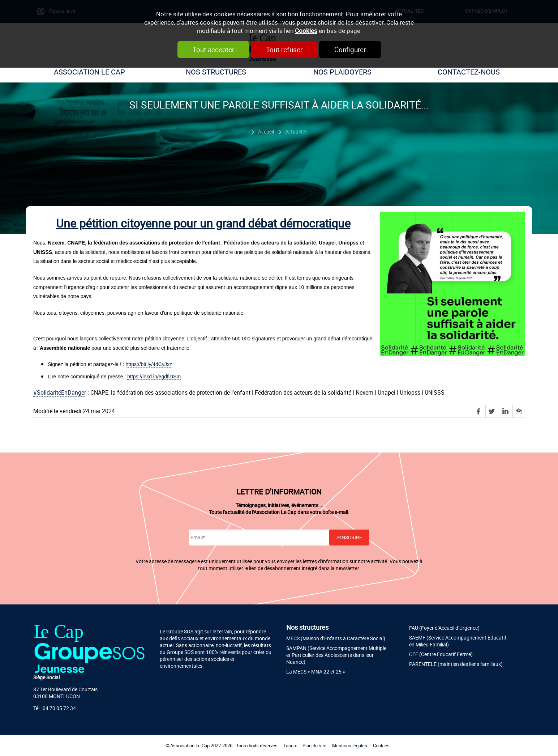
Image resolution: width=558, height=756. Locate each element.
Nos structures (216, 72)
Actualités (296, 131)
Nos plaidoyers (342, 72)
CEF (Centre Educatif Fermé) (441, 654)
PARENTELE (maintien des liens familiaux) (456, 664)
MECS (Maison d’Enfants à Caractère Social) (336, 638)
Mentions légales (350, 746)
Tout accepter (213, 50)
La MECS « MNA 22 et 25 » (316, 672)
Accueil (266, 131)
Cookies (306, 31)
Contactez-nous (469, 72)
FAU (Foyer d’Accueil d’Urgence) (444, 628)
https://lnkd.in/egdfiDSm (154, 377)
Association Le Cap (89, 72)
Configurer (350, 50)
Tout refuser (284, 50)
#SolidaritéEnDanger (60, 392)
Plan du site (314, 746)
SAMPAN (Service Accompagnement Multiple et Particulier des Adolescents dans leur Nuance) (336, 655)
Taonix (290, 746)
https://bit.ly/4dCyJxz (149, 364)
